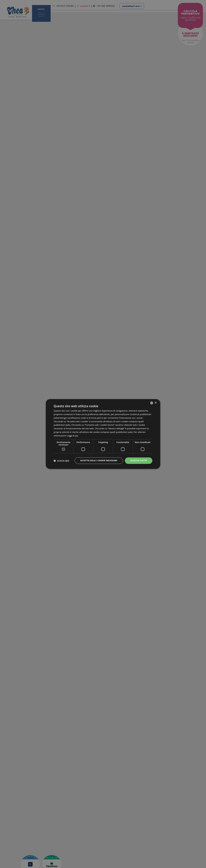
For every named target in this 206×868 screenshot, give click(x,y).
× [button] (156, 403)
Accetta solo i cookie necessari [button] (99, 461)
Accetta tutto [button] (139, 461)
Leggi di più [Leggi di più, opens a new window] (72, 436)
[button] (61, 461)
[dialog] (103, 434)
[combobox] (152, 403)
